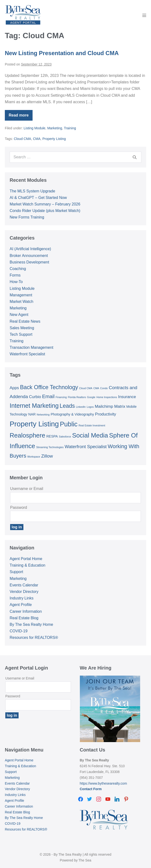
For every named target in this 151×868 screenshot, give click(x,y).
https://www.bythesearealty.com (103, 783)
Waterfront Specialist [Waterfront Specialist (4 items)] (86, 447)
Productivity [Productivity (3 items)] (106, 414)
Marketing (55, 128)
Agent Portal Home (26, 559)
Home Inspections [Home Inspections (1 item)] (107, 397)
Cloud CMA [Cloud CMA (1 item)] (86, 388)
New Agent (19, 315)
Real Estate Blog (24, 618)
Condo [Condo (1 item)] (104, 388)
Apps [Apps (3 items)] (14, 388)
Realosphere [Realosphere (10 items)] (27, 435)
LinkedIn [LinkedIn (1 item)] (81, 407)
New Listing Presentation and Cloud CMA (62, 53)
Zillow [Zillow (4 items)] (47, 456)
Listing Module (34, 128)
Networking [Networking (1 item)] (43, 415)
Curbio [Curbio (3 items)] (35, 397)
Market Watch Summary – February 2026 (45, 204)
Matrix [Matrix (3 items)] (120, 406)
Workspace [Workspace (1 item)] (34, 457)
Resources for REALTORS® (34, 638)
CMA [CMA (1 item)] (96, 388)
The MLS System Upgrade (32, 191)
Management (21, 295)
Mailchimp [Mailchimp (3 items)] (104, 406)
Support (16, 572)
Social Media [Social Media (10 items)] (90, 435)
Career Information (26, 611)
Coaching (18, 269)
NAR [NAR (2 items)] (32, 414)
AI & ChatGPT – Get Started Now (38, 198)
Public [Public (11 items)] (69, 424)
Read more (21, 117)
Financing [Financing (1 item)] (61, 397)
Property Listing (54, 139)
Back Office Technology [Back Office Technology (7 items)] (49, 387)
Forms (15, 275)
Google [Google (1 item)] (91, 397)
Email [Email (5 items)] (48, 396)
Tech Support (21, 334)
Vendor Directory (24, 592)
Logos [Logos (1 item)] (90, 407)
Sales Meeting (22, 328)
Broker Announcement (29, 256)
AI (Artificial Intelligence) (30, 249)
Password (19, 507)
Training (70, 128)
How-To (16, 282)
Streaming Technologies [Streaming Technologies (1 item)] (50, 447)
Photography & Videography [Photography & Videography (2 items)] (72, 414)
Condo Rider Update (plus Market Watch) (45, 211)
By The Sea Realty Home (31, 624)
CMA (37, 139)
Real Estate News (25, 321)
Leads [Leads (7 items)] (67, 406)
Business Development (29, 262)
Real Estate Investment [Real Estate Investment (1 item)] (92, 425)
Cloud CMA (22, 139)
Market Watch (21, 302)
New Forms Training (27, 217)
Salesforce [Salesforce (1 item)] (65, 437)
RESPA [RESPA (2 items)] (52, 436)
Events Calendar (24, 585)
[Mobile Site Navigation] (144, 15)
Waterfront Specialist (27, 354)
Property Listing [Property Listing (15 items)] (34, 424)
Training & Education (27, 565)
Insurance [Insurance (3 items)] (127, 397)
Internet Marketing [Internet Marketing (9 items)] (34, 406)
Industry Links (22, 598)
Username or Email (27, 489)
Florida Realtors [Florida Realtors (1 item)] (77, 397)
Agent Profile (21, 605)
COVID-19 (19, 631)
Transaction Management (31, 347)
